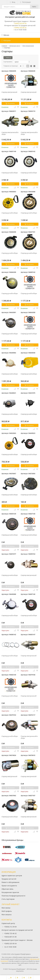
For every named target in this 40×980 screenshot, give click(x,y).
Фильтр (8, 58)
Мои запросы (7, 915)
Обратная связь (7, 889)
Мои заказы (6, 908)
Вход (12, 2)
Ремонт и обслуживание (10, 882)
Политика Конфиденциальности (13, 896)
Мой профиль (7, 911)
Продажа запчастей (9, 879)
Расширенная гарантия (10, 892)
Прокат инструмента (9, 886)
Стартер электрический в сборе (10, 133)
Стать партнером (8, 899)
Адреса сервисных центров (12, 876)
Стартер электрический (9, 92)
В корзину (10, 103)
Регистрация (25, 2)
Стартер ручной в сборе (10, 173)
